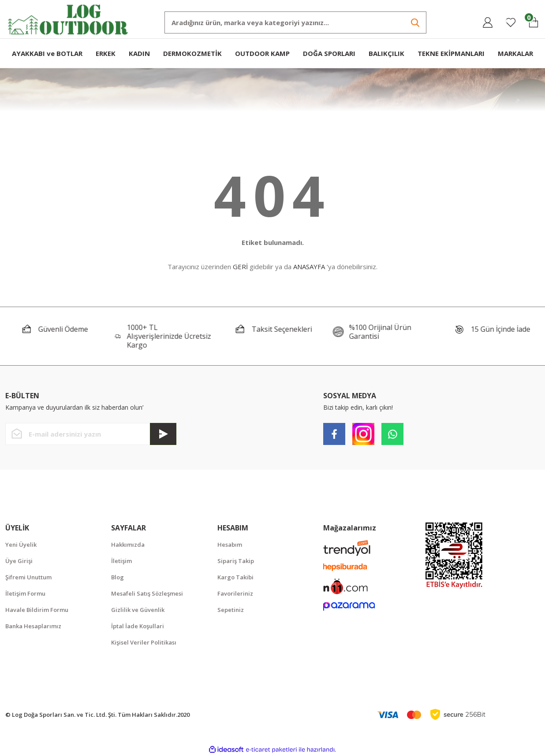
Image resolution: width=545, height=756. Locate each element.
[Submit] (163, 434)
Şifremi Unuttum (28, 577)
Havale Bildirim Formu (37, 610)
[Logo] (68, 19)
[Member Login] (488, 22)
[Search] (295, 22)
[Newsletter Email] (91, 434)
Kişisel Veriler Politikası (144, 642)
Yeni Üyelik (21, 545)
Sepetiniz (231, 610)
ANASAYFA (309, 267)
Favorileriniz (235, 593)
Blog (118, 577)
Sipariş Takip (236, 561)
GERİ (240, 267)
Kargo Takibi (235, 577)
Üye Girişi (19, 561)
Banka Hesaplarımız (33, 626)
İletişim (121, 561)
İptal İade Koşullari (138, 626)
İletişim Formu (25, 593)
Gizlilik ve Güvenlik (138, 610)
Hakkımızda (128, 545)
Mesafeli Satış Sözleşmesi (147, 593)
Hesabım (230, 545)
